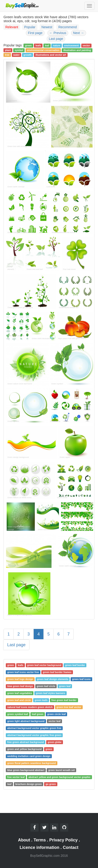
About (24, 840)
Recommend (67, 27)
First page (35, 33)
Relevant (12, 27)
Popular (30, 27)
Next (79, 33)
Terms (40, 840)
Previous (58, 33)
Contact (71, 847)
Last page (56, 39)
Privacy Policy (63, 840)
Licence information (39, 847)
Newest (47, 27)
